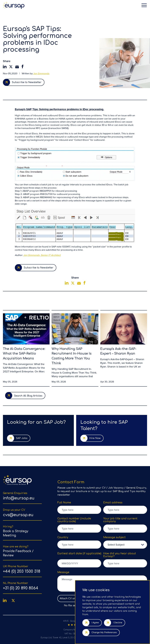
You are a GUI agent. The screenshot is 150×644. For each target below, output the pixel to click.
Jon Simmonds (41, 73)
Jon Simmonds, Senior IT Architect (42, 255)
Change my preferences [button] (104, 632)
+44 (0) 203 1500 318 (22, 571)
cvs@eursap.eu (18, 515)
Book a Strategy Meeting (16, 533)
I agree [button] (95, 623)
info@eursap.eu (19, 498)
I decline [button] (118, 623)
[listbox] (125, 545)
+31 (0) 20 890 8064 (21, 588)
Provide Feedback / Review (18, 553)
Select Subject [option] (116, 545)
